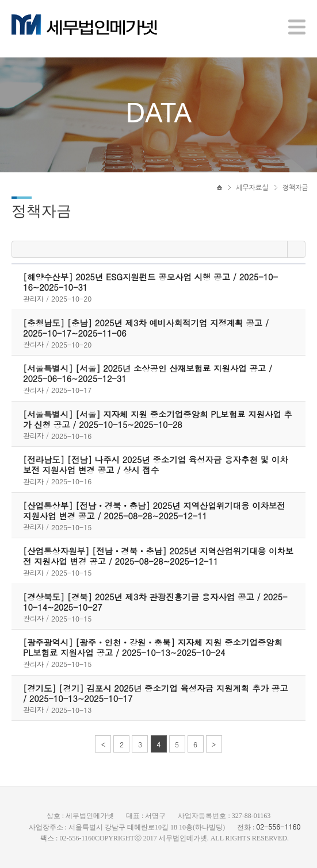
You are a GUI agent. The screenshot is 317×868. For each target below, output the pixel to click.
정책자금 (295, 188)
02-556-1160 (278, 826)
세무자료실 (252, 188)
